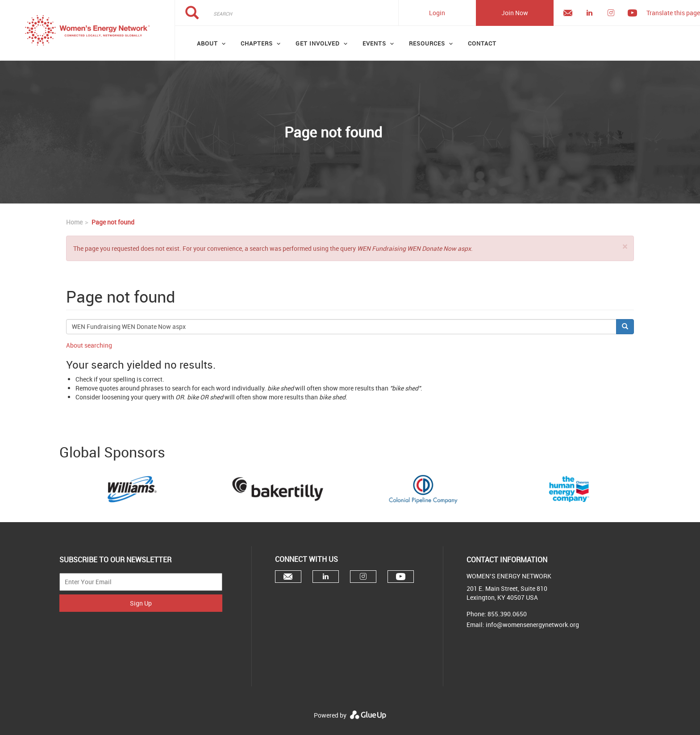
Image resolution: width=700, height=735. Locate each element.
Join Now (515, 13)
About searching (89, 345)
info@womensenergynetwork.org (532, 625)
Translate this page (673, 13)
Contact (482, 43)
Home (74, 222)
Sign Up (141, 603)
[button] (625, 247)
